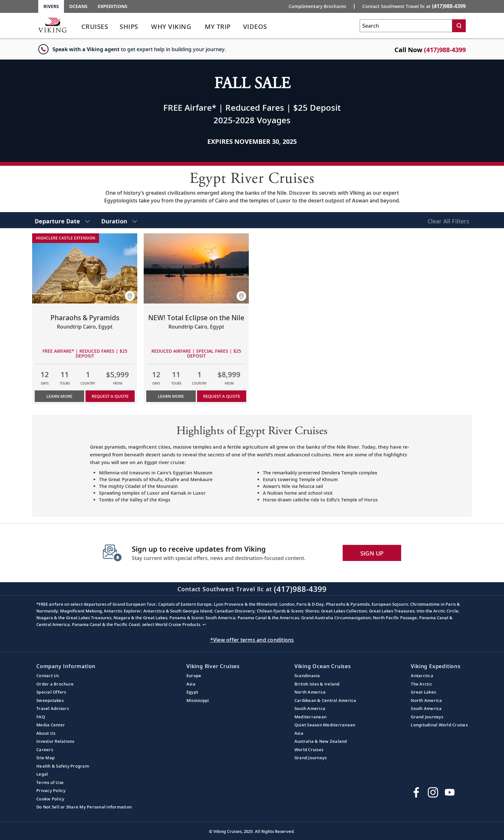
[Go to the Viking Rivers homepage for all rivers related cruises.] (52, 25)
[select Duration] (119, 220)
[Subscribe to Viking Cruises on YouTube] (450, 792)
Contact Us (48, 676)
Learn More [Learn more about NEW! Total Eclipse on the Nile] (171, 396)
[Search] (459, 26)
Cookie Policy (50, 799)
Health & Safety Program (63, 766)
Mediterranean (310, 717)
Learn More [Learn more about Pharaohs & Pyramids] (59, 396)
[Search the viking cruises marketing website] (406, 26)
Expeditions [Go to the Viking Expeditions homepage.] (113, 6)
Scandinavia (307, 676)
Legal (42, 774)
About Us (46, 733)
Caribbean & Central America (325, 700)
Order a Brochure (55, 684)
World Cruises (309, 750)
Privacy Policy (51, 790)
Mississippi (198, 700)
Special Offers (51, 692)
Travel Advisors (53, 708)
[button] (130, 296)
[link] (94, 28)
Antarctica (422, 676)
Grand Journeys (311, 758)
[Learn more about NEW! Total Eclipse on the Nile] (196, 268)
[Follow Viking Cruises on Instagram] (433, 792)
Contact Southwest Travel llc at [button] (414, 6)
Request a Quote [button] (110, 396)
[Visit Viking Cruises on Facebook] (416, 792)
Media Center (51, 725)
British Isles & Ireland (317, 684)
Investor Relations (55, 741)
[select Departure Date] (62, 220)
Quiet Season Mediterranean (325, 725)
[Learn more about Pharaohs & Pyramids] (85, 268)
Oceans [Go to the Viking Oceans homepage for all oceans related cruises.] (78, 6)
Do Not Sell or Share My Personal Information (84, 807)
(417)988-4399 (445, 50)
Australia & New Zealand (321, 741)
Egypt (192, 692)
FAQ (41, 717)
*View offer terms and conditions (252, 640)
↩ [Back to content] (204, 624)
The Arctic (422, 684)
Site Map (45, 758)
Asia (191, 684)
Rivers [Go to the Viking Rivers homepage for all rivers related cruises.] (51, 6)
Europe (194, 676)
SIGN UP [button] (372, 553)
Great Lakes (423, 692)
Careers (45, 750)
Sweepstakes (50, 700)
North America (310, 692)
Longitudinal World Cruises (439, 725)
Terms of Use (50, 782)
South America (310, 708)
